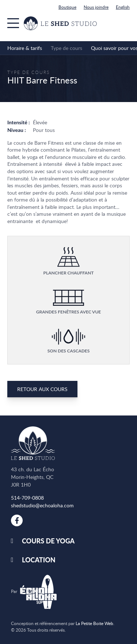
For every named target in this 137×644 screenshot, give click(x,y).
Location (39, 560)
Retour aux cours (42, 389)
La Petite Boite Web (94, 623)
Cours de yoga (48, 541)
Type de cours (28, 72)
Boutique (67, 7)
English (123, 7)
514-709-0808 (27, 498)
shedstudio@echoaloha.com (42, 505)
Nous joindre (96, 7)
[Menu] (13, 23)
